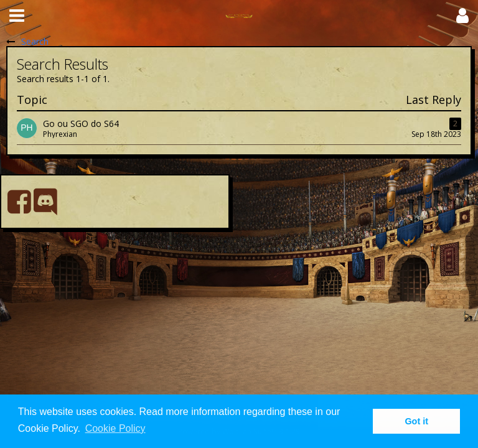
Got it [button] (416, 421)
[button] (17, 16)
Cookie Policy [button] (115, 428)
